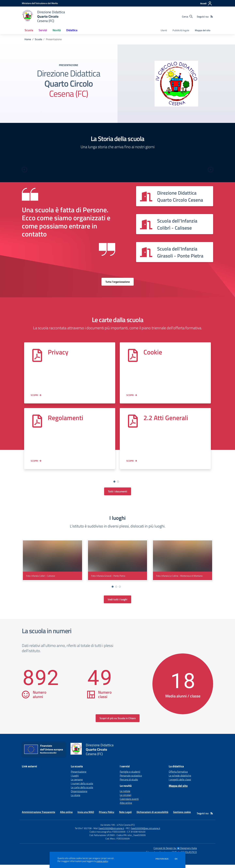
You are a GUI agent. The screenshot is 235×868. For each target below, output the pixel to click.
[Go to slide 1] (111, 485)
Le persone (77, 783)
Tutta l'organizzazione (118, 282)
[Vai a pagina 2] (118, 482)
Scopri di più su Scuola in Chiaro (118, 721)
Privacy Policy (107, 815)
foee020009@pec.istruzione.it (145, 831)
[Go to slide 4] (122, 485)
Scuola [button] (29, 30)
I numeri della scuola (82, 787)
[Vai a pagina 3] (120, 590)
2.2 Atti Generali (166, 418)
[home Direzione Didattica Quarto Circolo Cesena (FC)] (43, 16)
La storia (75, 798)
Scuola (38, 39)
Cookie (153, 352)
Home (28, 39)
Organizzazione (79, 794)
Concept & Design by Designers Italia (175, 851)
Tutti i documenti (118, 495)
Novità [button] (57, 30)
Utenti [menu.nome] (164, 30)
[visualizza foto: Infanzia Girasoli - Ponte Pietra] (118, 563)
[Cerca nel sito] (187, 17)
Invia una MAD (86, 815)
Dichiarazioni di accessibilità (152, 815)
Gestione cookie (182, 815)
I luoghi (75, 779)
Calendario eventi (129, 802)
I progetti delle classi (180, 783)
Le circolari (125, 798)
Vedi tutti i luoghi (117, 603)
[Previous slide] (24, 170)
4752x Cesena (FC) (126, 828)
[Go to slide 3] (118, 485)
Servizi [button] (43, 30)
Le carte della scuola (82, 791)
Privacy (58, 352)
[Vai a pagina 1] (114, 482)
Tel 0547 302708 (83, 831)
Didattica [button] (72, 30)
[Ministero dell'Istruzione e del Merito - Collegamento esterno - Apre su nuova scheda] (40, 3)
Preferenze (162, 859)
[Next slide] (211, 170)
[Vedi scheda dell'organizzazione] (175, 196)
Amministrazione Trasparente (39, 815)
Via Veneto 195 (108, 828)
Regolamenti (66, 418)
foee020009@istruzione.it (111, 831)
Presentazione (79, 775)
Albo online (126, 806)
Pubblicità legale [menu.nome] (181, 30)
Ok (176, 859)
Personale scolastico (131, 779)
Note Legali (125, 815)
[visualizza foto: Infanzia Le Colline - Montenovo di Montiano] (183, 563)
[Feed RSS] (212, 17)
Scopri (34, 395)
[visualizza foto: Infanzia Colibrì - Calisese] (52, 563)
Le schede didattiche (180, 779)
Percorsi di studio (129, 783)
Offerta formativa (178, 775)
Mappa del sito (203, 30)
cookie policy (102, 861)
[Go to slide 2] (114, 485)
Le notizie (125, 794)
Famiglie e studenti (130, 775)
